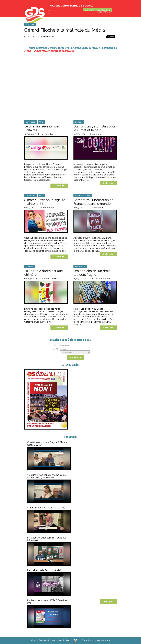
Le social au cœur (83, 195)
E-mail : (57, 349)
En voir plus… (108, 601)
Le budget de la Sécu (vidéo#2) (44, 570)
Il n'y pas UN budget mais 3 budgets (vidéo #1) (46, 539)
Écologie (79, 122)
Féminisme (80, 266)
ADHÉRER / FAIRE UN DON (98, 10)
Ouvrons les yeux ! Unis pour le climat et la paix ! (95, 128)
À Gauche (30, 24)
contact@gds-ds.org (100, 640)
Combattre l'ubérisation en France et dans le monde (93, 202)
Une (41, 122)
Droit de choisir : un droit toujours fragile (92, 273)
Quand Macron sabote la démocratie (54, 51)
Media (28, 51)
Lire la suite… (59, 186)
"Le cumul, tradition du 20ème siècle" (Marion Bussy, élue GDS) (47, 476)
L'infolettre (31, 122)
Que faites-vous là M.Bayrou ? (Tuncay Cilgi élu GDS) (48, 444)
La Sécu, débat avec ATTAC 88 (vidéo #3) (48, 602)
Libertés (29, 266)
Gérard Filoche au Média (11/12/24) (46, 508)
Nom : (57, 345)
